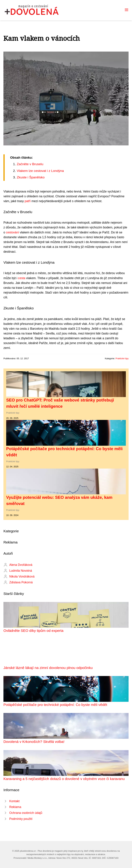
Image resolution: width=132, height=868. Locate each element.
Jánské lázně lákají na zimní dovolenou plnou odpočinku (48, 668)
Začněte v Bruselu (30, 164)
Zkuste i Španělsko (31, 177)
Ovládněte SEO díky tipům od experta (33, 631)
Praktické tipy (122, 358)
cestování (12, 232)
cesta (22, 278)
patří (28, 201)
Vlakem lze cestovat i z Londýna (40, 171)
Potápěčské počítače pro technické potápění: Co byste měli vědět (55, 705)
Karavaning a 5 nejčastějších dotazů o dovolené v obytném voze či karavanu (64, 779)
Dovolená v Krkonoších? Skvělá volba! (34, 742)
